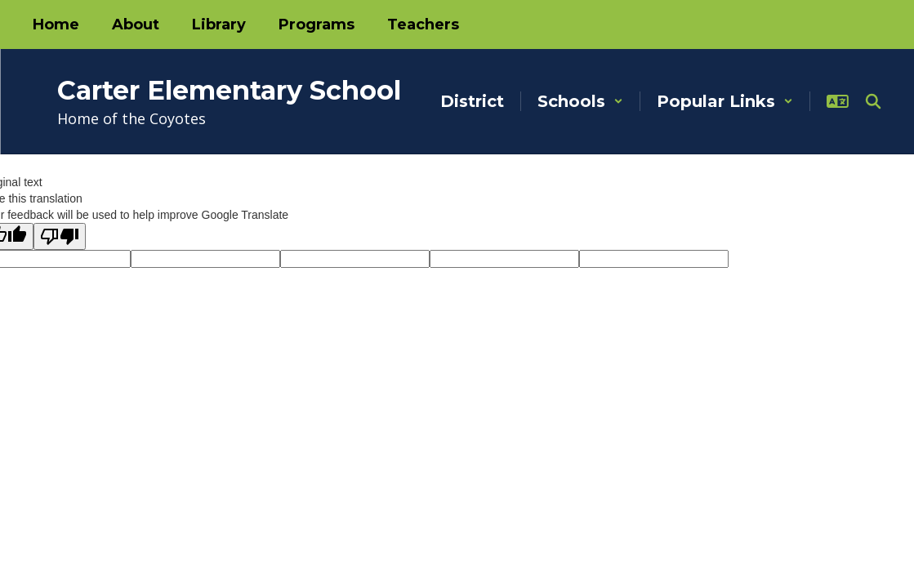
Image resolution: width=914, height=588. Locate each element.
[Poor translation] (60, 236)
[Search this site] (873, 101)
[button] (580, 101)
